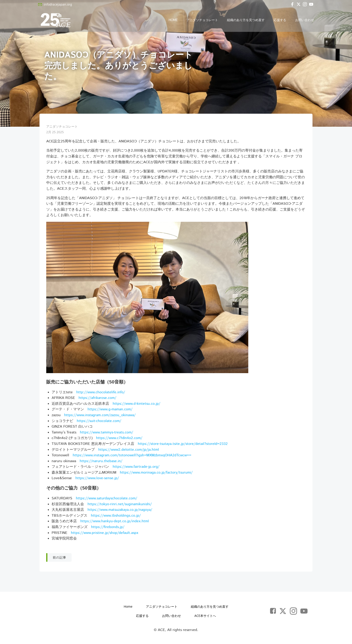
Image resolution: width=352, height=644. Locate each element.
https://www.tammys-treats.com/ (107, 433)
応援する (280, 20)
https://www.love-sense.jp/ (97, 479)
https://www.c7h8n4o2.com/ (119, 439)
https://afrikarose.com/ (97, 399)
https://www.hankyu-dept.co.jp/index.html (115, 522)
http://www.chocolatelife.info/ (101, 393)
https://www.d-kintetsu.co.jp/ (136, 404)
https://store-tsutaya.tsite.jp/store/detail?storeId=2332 (183, 444)
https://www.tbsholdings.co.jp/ (116, 516)
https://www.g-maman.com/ (110, 410)
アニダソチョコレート (202, 20)
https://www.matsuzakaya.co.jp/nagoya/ (120, 510)
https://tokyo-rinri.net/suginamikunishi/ (120, 505)
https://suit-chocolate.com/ (99, 421)
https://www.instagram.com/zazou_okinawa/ (100, 416)
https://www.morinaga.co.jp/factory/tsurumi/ (156, 473)
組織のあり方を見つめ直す (246, 20)
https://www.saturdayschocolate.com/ (107, 499)
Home (173, 20)
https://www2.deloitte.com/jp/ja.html (129, 450)
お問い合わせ (305, 20)
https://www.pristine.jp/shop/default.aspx (105, 533)
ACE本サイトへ (205, 617)
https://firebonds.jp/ (108, 528)
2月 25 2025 (55, 133)
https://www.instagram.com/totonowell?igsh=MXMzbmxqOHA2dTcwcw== (132, 456)
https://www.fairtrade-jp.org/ (136, 467)
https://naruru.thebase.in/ (101, 462)
